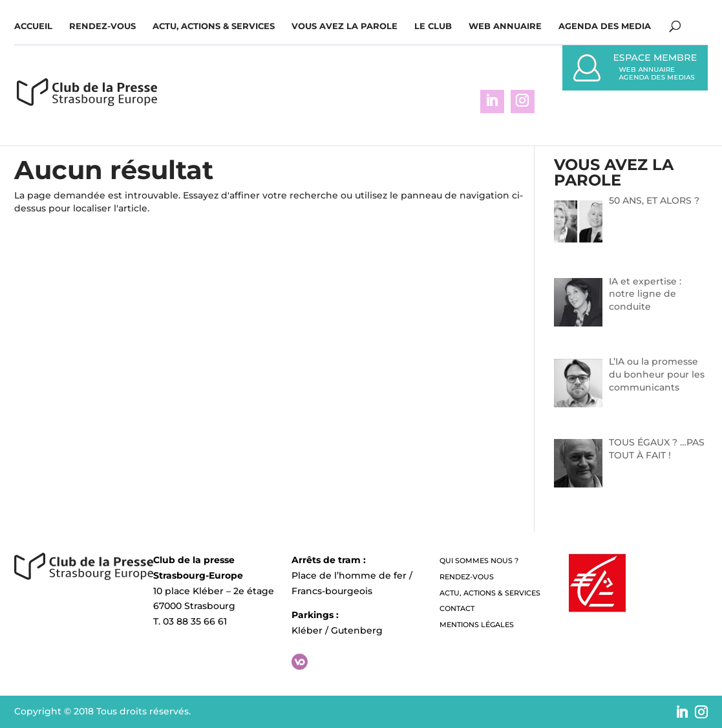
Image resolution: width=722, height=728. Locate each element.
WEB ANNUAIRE (505, 26)
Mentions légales (477, 625)
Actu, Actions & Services (214, 26)
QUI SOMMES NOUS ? (479, 561)
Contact (457, 608)
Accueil (33, 26)
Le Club (433, 26)
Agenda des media (605, 26)
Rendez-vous (102, 26)
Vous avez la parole (345, 26)
